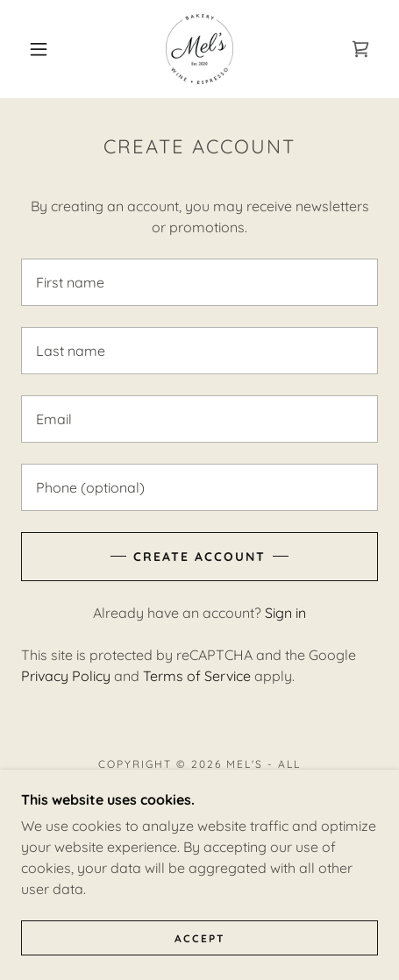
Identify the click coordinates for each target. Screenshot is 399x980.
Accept (200, 938)
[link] (199, 49)
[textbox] (199, 282)
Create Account (199, 557)
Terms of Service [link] (197, 676)
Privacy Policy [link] (66, 676)
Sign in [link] (285, 613)
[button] (39, 49)
